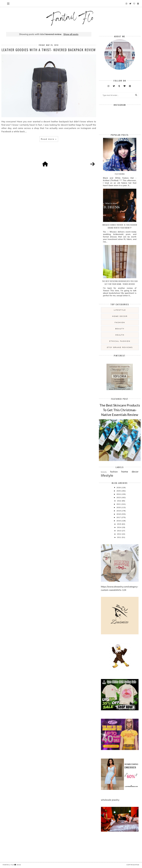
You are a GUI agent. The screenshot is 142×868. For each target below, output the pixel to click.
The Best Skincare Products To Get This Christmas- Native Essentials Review (120, 410)
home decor (120, 316)
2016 (119, 521)
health (120, 335)
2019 (119, 511)
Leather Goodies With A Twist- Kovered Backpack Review (49, 50)
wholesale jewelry (110, 800)
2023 (119, 497)
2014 (119, 527)
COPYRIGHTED (133, 865)
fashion (120, 322)
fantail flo (8, 865)
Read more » (49, 139)
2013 (119, 531)
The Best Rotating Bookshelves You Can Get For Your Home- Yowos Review (120, 283)
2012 (119, 534)
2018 (119, 514)
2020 (119, 507)
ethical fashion (120, 341)
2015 (119, 524)
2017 (119, 517)
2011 (119, 537)
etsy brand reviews (120, 347)
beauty (120, 329)
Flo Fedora (120, 174)
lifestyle (120, 310)
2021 (119, 504)
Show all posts (71, 34)
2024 (119, 494)
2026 (119, 487)
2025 (119, 491)
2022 (119, 501)
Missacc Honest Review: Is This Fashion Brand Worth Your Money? (120, 226)
